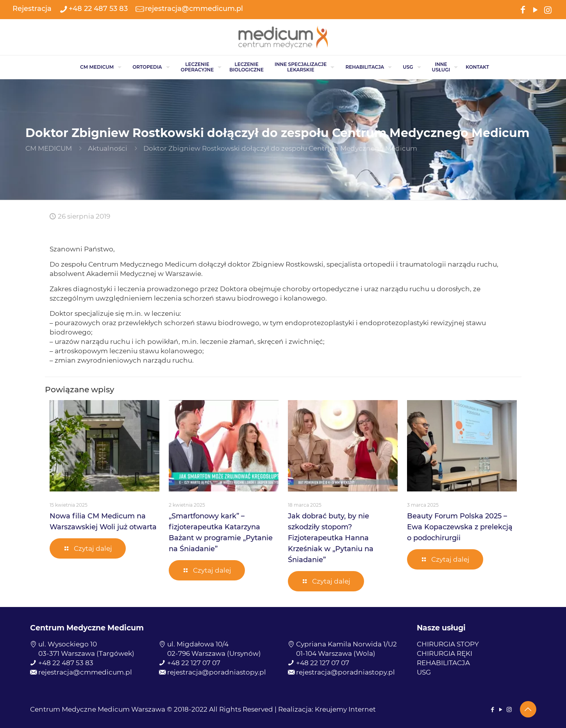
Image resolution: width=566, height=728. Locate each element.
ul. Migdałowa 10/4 (198, 644)
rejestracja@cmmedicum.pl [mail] (194, 9)
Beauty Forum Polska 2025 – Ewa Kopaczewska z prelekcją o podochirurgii (460, 527)
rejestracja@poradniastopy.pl (217, 672)
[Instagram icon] (548, 9)
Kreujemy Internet (345, 709)
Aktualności (108, 148)
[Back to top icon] (528, 709)
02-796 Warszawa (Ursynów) (214, 653)
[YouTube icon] (535, 9)
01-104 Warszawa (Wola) (336, 653)
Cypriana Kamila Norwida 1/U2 (346, 644)
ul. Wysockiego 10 (68, 644)
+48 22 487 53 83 (66, 663)
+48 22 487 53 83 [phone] (98, 9)
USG (424, 672)
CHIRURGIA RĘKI (445, 653)
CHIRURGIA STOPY (448, 644)
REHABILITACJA (443, 663)
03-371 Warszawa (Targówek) (86, 653)
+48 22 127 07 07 (194, 663)
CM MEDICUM (49, 148)
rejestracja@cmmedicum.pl (85, 672)
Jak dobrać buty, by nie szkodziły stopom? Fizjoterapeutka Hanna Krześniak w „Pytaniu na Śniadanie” (331, 538)
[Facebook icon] (523, 9)
